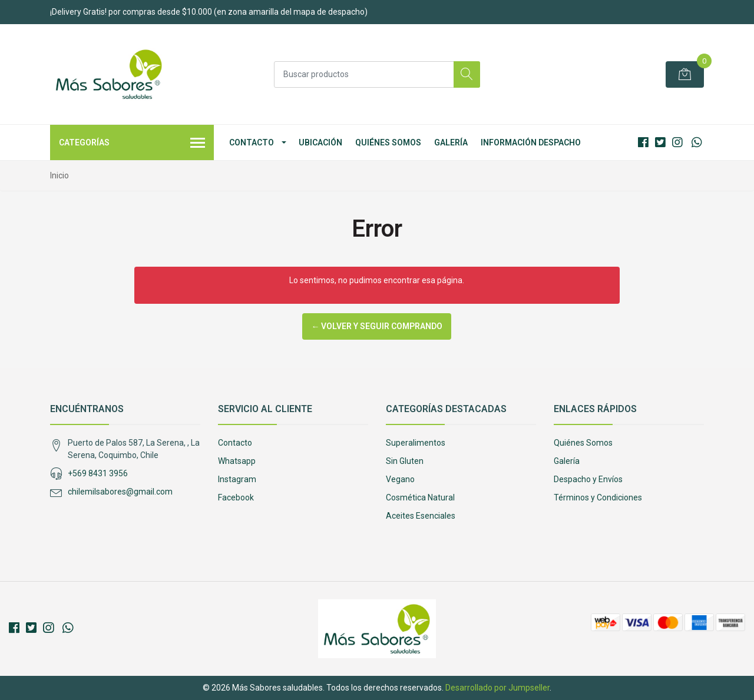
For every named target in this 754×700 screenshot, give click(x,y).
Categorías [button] (132, 144)
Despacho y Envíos (588, 479)
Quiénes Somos (388, 142)
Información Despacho (531, 142)
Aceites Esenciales (421, 516)
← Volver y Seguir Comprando (377, 326)
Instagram (237, 479)
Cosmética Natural (420, 497)
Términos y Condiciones (598, 497)
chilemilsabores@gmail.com (120, 492)
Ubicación (320, 142)
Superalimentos (416, 443)
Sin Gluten (405, 461)
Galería (451, 142)
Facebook (236, 497)
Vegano (400, 479)
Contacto (252, 142)
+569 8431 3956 (98, 473)
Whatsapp (237, 461)
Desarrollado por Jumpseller (497, 688)
